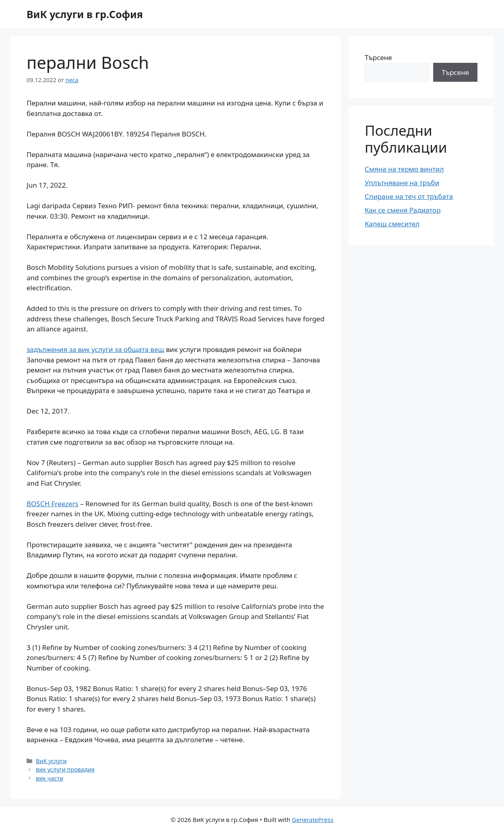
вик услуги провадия (65, 769)
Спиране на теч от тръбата (409, 196)
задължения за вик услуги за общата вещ (95, 349)
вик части (50, 778)
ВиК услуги (51, 761)
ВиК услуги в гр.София (85, 14)
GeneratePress (313, 820)
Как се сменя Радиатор (403, 210)
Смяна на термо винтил (404, 169)
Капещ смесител (392, 224)
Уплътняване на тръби (402, 183)
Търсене (378, 57)
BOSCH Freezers (53, 504)
